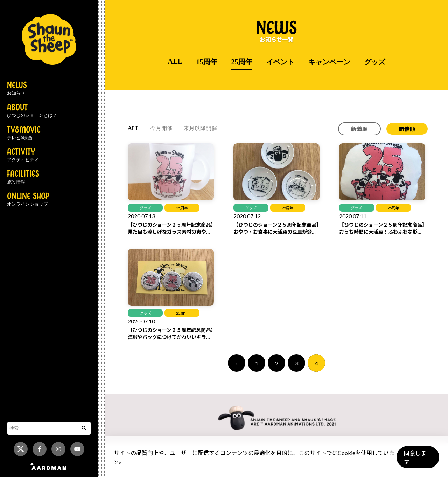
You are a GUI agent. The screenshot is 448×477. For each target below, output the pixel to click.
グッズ (375, 62)
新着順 (359, 129)
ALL (175, 61)
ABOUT (32, 111)
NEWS (17, 89)
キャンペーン (329, 62)
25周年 (242, 62)
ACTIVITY (23, 155)
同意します (417, 460)
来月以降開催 (200, 128)
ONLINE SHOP (28, 200)
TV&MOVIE (24, 133)
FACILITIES (23, 177)
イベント (280, 62)
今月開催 (161, 128)
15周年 (207, 62)
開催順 (407, 129)
